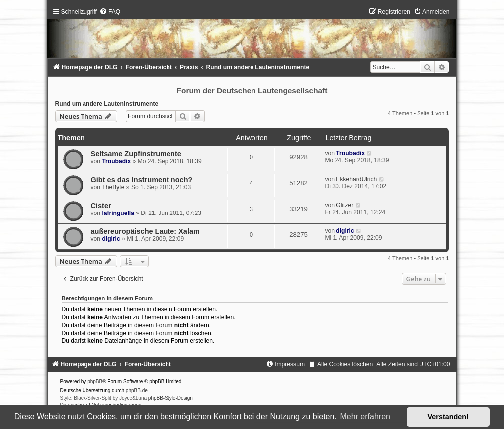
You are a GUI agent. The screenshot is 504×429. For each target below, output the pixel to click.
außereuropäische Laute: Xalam (145, 231)
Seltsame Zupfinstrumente (136, 154)
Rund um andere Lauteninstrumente (107, 104)
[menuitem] (110, 12)
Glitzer (345, 205)
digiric (111, 239)
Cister (101, 206)
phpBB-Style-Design (170, 398)
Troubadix (116, 161)
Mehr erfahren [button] (365, 416)
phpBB (95, 382)
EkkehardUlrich (356, 179)
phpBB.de (137, 391)
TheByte (113, 187)
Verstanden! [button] (448, 417)
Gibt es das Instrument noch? (142, 180)
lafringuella (118, 213)
